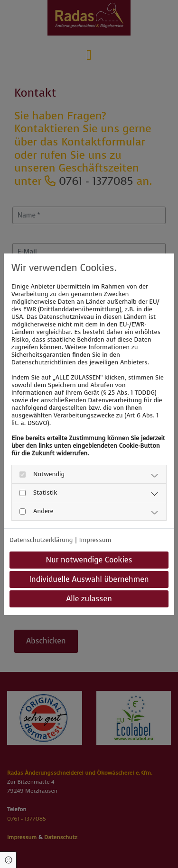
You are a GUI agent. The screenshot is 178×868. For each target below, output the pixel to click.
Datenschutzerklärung (41, 540)
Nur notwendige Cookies (89, 560)
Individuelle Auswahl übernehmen (89, 579)
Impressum (95, 540)
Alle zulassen (89, 599)
